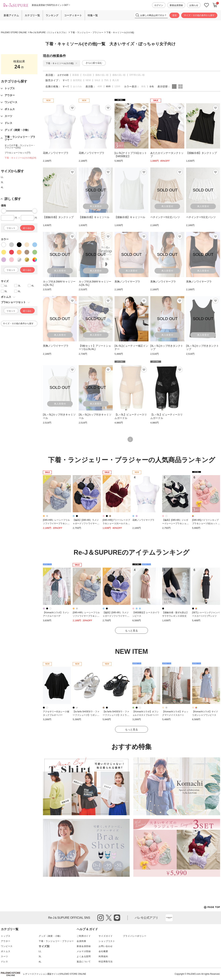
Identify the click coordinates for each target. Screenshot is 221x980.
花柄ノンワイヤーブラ (143, 520)
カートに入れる (215, 5)
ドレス (4, 962)
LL (2, 177)
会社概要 (103, 951)
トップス (6, 936)
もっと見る (132, 631)
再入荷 (116, 80)
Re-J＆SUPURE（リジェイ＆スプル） (49, 32)
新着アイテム (11, 15)
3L (2, 182)
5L (6, 291)
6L (19, 291)
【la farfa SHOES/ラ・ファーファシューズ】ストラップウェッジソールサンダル (116, 715)
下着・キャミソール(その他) (120, 32)
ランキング (52, 15)
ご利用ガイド (84, 936)
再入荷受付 (96, 206)
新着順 (76, 75)
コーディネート (73, 15)
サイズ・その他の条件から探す (199, 15)
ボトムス (6, 951)
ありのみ (77, 86)
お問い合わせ (106, 946)
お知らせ (194, 5)
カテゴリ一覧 (32, 15)
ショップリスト (107, 941)
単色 (143, 86)
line (117, 918)
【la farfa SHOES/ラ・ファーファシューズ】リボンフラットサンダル (86, 715)
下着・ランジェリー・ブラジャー (87, 32)
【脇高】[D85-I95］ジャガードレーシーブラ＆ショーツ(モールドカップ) (175, 523)
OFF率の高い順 (137, 75)
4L (2, 187)
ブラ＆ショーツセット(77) (17, 153)
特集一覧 (93, 15)
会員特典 (81, 941)
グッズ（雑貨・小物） (50, 936)
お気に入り (207, 5)
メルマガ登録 (84, 951)
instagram (101, 918)
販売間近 (77, 80)
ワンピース (7, 946)
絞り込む (27, 228)
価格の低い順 (102, 75)
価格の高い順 (119, 75)
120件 (117, 86)
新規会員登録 (176, 5)
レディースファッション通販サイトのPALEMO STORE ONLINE (55, 974)
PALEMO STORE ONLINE (14, 32)
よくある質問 (84, 956)
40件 (100, 86)
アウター (6, 941)
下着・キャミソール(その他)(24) (20, 158)
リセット (11, 228)
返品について (84, 962)
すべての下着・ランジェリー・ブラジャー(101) (20, 147)
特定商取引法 (106, 962)
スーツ (4, 956)
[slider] (4, 211)
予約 (106, 80)
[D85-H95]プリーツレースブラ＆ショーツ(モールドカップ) (116, 523)
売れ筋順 (87, 75)
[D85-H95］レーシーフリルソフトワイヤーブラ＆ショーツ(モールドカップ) (56, 523)
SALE (97, 80)
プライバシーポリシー (135, 936)
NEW (88, 80)
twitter (109, 918)
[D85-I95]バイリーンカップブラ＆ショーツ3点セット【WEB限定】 (205, 523)
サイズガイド (106, 936)
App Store (169, 918)
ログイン (159, 5)
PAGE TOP (212, 907)
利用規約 (103, 956)
